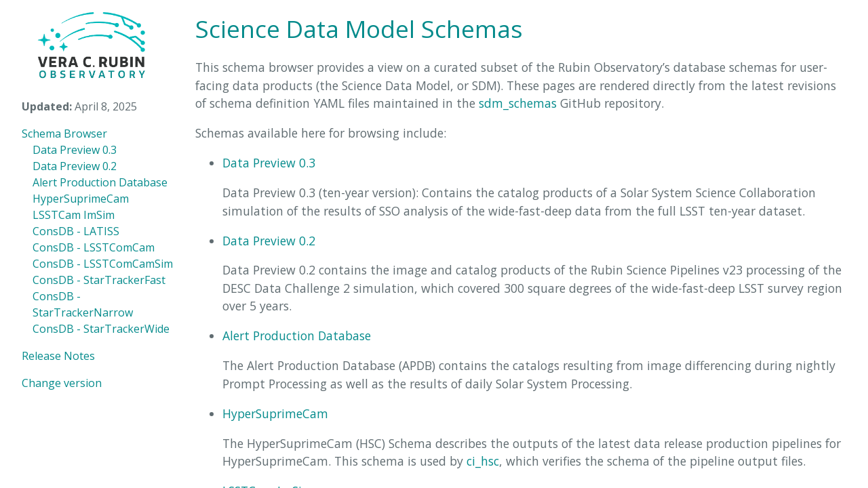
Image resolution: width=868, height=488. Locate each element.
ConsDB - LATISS (76, 231)
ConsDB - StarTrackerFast (99, 280)
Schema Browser (64, 134)
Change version (62, 383)
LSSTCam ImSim (74, 215)
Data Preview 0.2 (75, 166)
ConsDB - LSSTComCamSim (103, 264)
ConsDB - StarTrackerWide (101, 329)
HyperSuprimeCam (81, 199)
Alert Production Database (100, 182)
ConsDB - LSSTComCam (94, 247)
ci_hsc (483, 461)
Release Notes (58, 356)
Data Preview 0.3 (75, 150)
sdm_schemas (518, 103)
